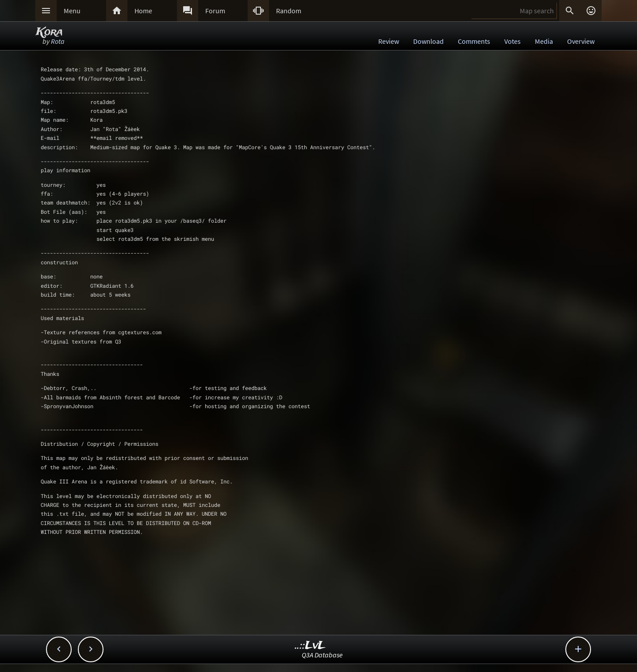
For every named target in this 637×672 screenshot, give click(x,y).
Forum (215, 11)
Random (289, 11)
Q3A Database (322, 655)
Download (428, 41)
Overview (581, 41)
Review (389, 41)
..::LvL (310, 646)
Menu (72, 11)
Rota (58, 41)
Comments (474, 41)
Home (143, 11)
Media (544, 41)
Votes (512, 41)
